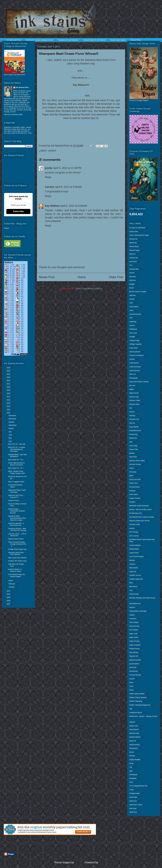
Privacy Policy (136, 40)
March (11, 581)
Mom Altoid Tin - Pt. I (16, 468)
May (10, 438)
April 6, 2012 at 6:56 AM (68, 187)
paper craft (133, 634)
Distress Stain (134, 404)
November (13, 419)
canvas (132, 299)
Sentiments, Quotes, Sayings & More (40, 40)
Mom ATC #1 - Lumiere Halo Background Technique (17, 449)
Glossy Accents (135, 479)
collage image (134, 340)
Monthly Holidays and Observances (142, 598)
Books (132, 288)
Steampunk (134, 748)
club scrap (133, 333)
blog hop (133, 280)
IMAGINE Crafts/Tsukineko (139, 506)
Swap (131, 763)
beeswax (133, 277)
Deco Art (133, 374)
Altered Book (134, 246)
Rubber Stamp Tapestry (138, 697)
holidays (132, 491)
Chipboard (133, 329)
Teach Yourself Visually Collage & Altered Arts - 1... (17, 544)
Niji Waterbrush (135, 604)
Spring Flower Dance (16, 539)
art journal (133, 261)
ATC (131, 265)
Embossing (133, 434)
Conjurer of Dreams (136, 355)
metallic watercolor (136, 579)
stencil (132, 752)
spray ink (133, 741)
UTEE (132, 790)
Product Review (135, 675)
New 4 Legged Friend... (17, 482)
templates (133, 778)
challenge (133, 322)
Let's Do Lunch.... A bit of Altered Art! (17, 535)
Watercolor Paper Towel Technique (17, 491)
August (11, 428)
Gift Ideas (133, 472)
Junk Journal (134, 536)
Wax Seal (133, 808)
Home (82, 277)
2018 (9, 393)
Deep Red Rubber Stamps (139, 382)
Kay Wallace (52, 206)
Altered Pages (135, 250)
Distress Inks (134, 397)
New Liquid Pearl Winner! (17, 558)
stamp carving (134, 745)
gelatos (132, 453)
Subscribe (18, 211)
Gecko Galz (134, 449)
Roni (30, 133)
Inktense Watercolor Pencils (140, 521)
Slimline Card (134, 733)
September (13, 425)
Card (131, 303)
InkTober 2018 (135, 524)
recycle (132, 679)
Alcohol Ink (133, 239)
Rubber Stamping (136, 701)
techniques (133, 775)
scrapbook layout (136, 712)
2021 (9, 384)
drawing (132, 416)
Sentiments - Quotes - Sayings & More (143, 716)
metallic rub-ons (135, 575)
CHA (131, 318)
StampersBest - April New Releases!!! (17, 456)
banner (132, 273)
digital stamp (134, 393)
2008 (9, 601)
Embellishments (135, 431)
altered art (133, 243)
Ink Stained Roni (22, 87)
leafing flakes (134, 549)
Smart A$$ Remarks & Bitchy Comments (16, 464)
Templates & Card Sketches (68, 40)
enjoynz (79, 862)
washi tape (133, 797)
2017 (9, 397)
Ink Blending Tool (136, 513)
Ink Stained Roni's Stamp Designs (142, 517)
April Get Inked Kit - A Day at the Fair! (16, 524)
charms (132, 325)
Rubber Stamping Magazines (140, 705)
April (11, 441)
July (10, 432)
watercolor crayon (136, 805)
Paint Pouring (134, 626)
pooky (49, 168)
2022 (9, 380)
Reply (48, 177)
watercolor (133, 801)
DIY (131, 408)
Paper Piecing (134, 641)
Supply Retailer (135, 760)
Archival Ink (134, 258)
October (12, 422)
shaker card (134, 726)
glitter (131, 476)
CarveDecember (135, 314)
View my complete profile (13, 114)
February (12, 584)
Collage (132, 337)
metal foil (133, 572)
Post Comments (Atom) (89, 289)
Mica (131, 583)
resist (131, 686)
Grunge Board (135, 487)
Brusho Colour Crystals (138, 292)
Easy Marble (134, 427)
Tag (131, 767)
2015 (9, 403)
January (12, 587)
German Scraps (135, 464)
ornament (133, 619)
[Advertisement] (33, 844)
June (11, 435)
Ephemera (133, 438)
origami (132, 615)
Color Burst (133, 348)
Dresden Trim (134, 419)
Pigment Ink (134, 656)
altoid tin (132, 254)
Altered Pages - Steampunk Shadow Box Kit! (16, 511)
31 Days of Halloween (137, 228)
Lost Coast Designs (136, 556)
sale (131, 709)
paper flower (134, 637)
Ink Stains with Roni (14, 40)
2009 (9, 597)
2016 (9, 400)
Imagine (132, 502)
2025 (9, 371)
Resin (131, 682)
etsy (131, 442)
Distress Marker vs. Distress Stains (15, 570)
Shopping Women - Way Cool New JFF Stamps (17, 530)
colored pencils (135, 352)
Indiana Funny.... (14, 500)
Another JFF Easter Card (17, 561)
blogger (132, 284)
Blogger (103, 862)
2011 (9, 591)
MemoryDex (134, 568)
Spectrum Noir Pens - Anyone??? (16, 496)
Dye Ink (132, 423)
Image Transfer (135, 498)
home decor (134, 494)
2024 (9, 374)
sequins (132, 722)
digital (131, 389)
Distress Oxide (135, 400)
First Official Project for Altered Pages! (16, 575)
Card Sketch (134, 307)
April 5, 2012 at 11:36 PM (67, 168)
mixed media (134, 594)
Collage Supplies (136, 344)
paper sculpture (135, 645)
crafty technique (135, 367)
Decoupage (134, 378)
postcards (133, 667)
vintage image (134, 793)
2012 (9, 413)
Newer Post (47, 277)
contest (52, 151)
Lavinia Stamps (135, 545)
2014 (9, 406)
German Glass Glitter (137, 461)
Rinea (131, 690)
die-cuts (132, 385)
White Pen (133, 812)
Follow (6, 228)
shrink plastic (134, 729)
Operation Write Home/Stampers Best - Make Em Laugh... (17, 518)
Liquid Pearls (134, 553)
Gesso (132, 468)
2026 (9, 368)
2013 (9, 410)
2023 (9, 377)
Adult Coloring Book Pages (139, 235)
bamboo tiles (134, 269)
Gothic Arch (134, 483)
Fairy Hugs (133, 446)
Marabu (132, 560)
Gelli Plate (133, 457)
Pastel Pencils (135, 649)
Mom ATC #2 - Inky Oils (17, 444)
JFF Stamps (134, 532)
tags (131, 771)
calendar (133, 295)
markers (132, 564)
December (13, 416)
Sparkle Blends (135, 737)
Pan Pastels (134, 630)
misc (131, 590)
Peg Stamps (134, 652)
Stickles (132, 756)
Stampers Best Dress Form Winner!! (16, 554)
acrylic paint (134, 231)
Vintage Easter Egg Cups (17, 549)
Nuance (132, 607)
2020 (9, 387)
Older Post (116, 277)
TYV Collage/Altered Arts (138, 786)
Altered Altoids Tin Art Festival (94, 40)
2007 (9, 604)
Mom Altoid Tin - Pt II (16, 460)
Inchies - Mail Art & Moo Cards (140, 509)
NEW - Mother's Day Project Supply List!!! (17, 472)
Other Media (134, 622)
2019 (9, 390)
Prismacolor (134, 671)
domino (132, 412)
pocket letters (134, 664)
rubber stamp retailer (137, 694)
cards (131, 310)
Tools (131, 782)
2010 (9, 594)
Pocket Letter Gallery (118, 40)
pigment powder (135, 660)
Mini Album (133, 587)
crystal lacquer (135, 370)
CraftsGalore (134, 363)
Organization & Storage (138, 611)
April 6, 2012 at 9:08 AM (74, 206)
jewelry (132, 528)
